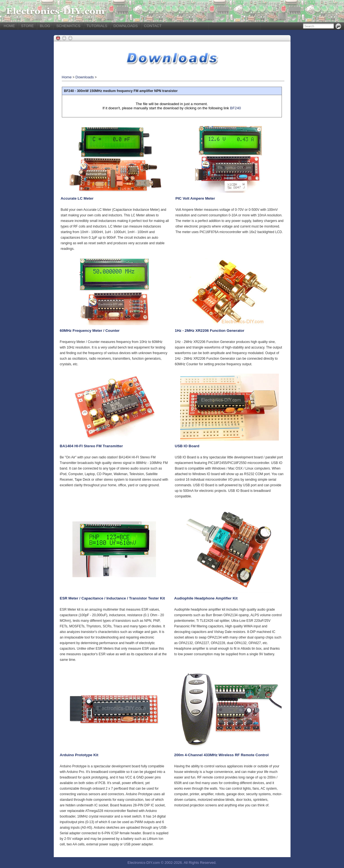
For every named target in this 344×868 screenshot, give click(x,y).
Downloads (85, 77)
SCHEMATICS (68, 26)
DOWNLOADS (125, 26)
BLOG (45, 26)
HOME (9, 26)
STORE (27, 26)
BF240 (236, 108)
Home (67, 77)
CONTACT (153, 26)
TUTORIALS (97, 26)
